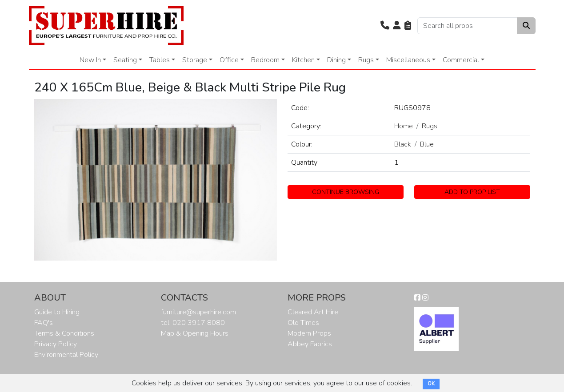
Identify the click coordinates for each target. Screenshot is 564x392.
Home (404, 126)
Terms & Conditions (64, 333)
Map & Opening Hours (195, 333)
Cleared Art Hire (313, 312)
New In (90, 60)
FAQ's (44, 323)
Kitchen (303, 60)
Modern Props (309, 333)
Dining (336, 60)
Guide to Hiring (57, 312)
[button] (385, 26)
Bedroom (265, 60)
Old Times (303, 323)
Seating (125, 60)
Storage (195, 60)
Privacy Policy (56, 344)
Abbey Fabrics (310, 344)
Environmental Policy (66, 355)
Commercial (461, 60)
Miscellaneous (408, 60)
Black (403, 144)
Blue (427, 144)
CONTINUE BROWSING (346, 192)
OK (431, 384)
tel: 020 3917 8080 (193, 323)
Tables (160, 60)
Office (229, 60)
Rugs (366, 60)
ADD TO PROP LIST (472, 192)
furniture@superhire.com (198, 312)
